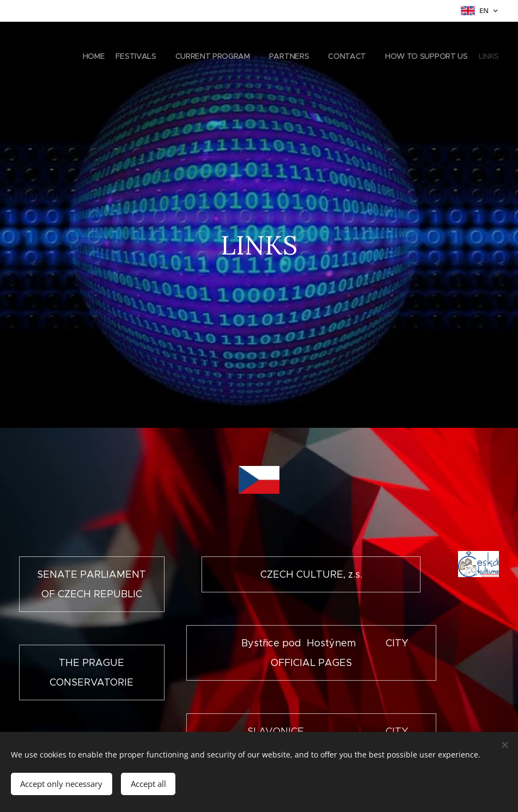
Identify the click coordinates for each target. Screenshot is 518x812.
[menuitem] (402, 57)
